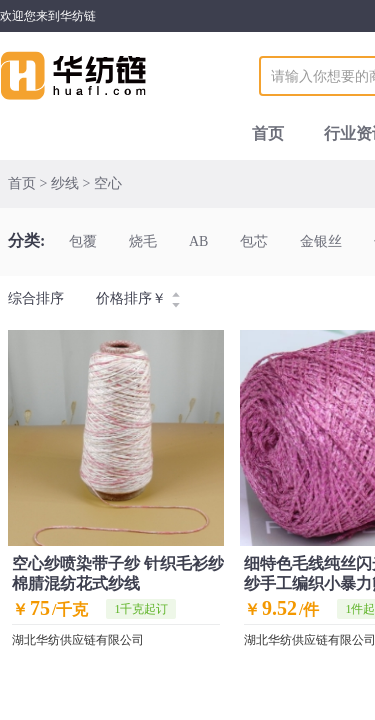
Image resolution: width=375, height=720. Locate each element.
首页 (268, 133)
